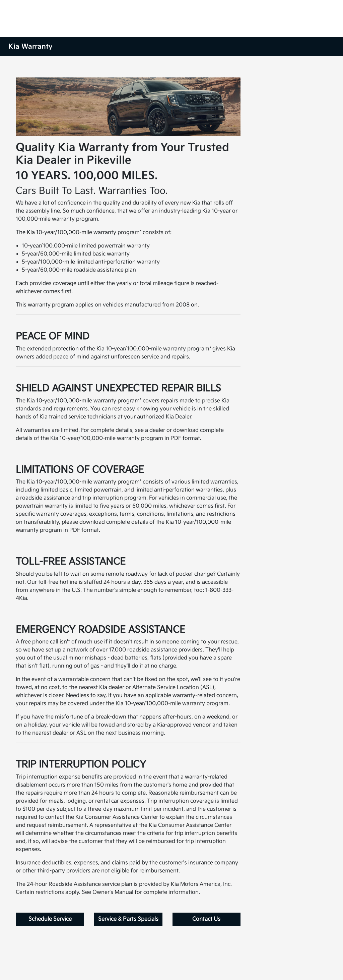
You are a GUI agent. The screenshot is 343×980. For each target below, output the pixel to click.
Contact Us (206, 919)
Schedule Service (50, 919)
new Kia (190, 203)
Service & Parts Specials (128, 919)
